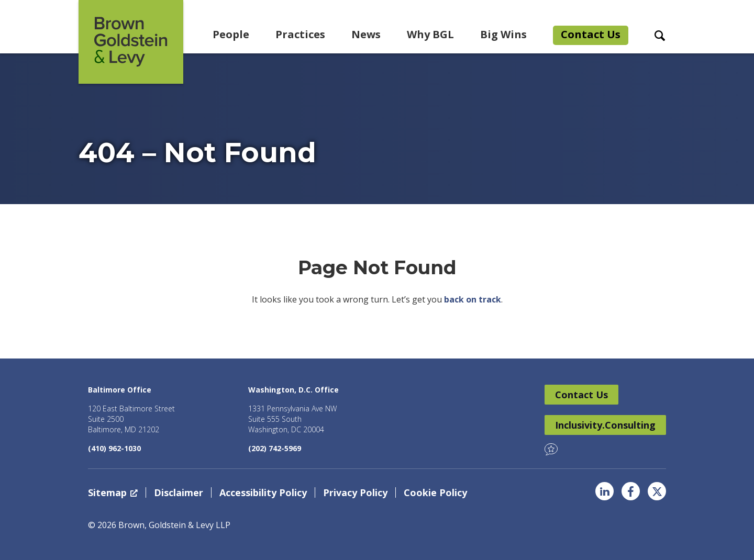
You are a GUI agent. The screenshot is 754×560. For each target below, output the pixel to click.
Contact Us (581, 395)
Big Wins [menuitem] (503, 34)
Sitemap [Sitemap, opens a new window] (113, 492)
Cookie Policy (435, 492)
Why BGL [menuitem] (430, 34)
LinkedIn (605, 491)
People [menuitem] (231, 34)
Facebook (631, 491)
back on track (473, 299)
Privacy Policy (355, 492)
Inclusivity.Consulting (605, 425)
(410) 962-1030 (114, 448)
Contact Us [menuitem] (591, 34)
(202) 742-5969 (275, 448)
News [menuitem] (366, 34)
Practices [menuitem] (300, 34)
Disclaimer (179, 492)
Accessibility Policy (263, 492)
